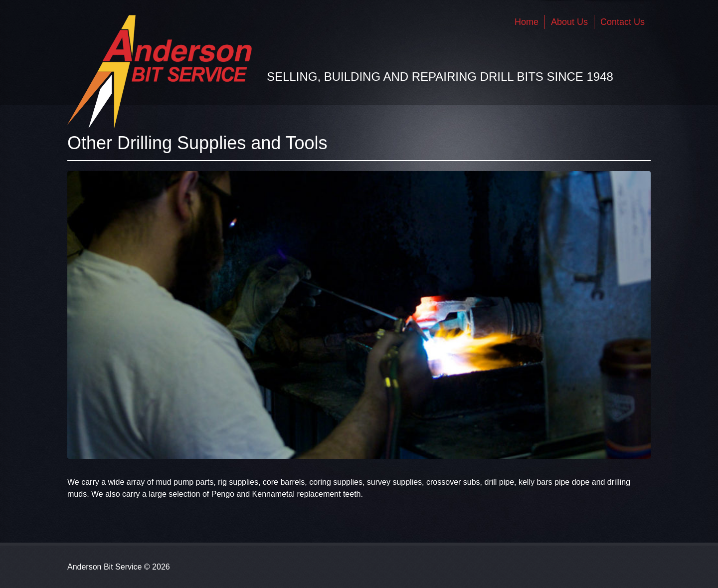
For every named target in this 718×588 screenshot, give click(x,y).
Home (527, 22)
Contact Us (623, 22)
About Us (569, 22)
